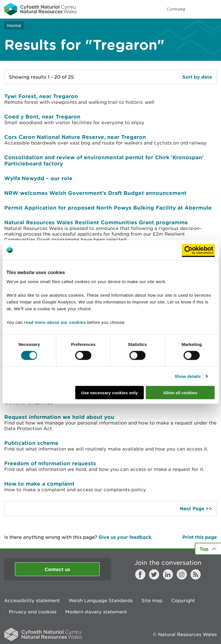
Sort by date (197, 77)
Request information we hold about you (59, 417)
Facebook (140, 574)
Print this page (200, 537)
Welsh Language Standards (101, 600)
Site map (152, 600)
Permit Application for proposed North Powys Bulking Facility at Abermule (108, 208)
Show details (188, 376)
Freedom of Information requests (50, 463)
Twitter (154, 574)
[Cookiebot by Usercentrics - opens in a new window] (198, 250)
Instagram (182, 574)
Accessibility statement (32, 600)
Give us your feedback (125, 537)
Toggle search (197, 9)
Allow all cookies (180, 393)
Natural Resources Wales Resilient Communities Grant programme (96, 222)
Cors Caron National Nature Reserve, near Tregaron (75, 137)
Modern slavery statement (96, 612)
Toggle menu (213, 9)
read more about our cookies (55, 322)
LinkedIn (168, 574)
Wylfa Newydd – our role (38, 178)
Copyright (183, 600)
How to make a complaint (39, 484)
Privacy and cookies (33, 612)
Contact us (57, 569)
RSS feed (196, 574)
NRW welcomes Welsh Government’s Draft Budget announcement (95, 193)
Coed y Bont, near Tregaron (42, 117)
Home (14, 25)
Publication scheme (31, 443)
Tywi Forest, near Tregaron (41, 96)
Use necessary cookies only (110, 393)
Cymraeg (176, 9)
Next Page (192, 508)
